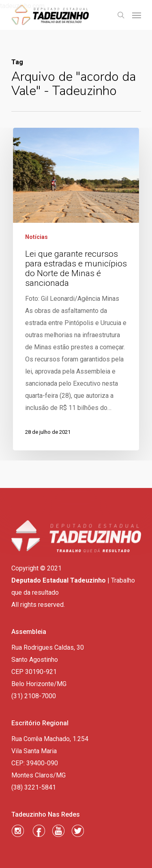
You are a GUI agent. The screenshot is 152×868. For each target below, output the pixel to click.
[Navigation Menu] (137, 15)
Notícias (36, 237)
